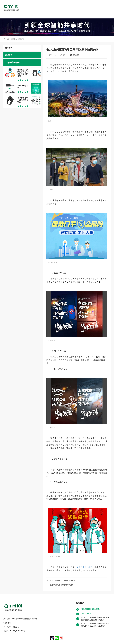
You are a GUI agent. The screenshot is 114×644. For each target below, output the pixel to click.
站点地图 (7, 622)
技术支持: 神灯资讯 (11, 626)
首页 (8, 39)
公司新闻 (9, 48)
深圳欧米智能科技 (84, 567)
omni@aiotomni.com (90, 609)
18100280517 (87, 613)
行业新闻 (21, 39)
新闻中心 (14, 39)
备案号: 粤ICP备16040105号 (14, 630)
